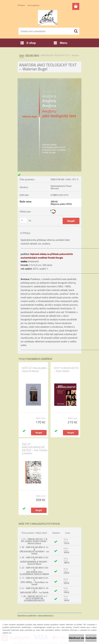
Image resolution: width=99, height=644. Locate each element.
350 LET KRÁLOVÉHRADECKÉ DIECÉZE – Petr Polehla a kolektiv (35, 449)
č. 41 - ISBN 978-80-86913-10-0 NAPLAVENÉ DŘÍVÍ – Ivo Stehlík (34, 590)
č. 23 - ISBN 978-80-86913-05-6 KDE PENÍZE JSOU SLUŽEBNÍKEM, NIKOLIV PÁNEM (34, 571)
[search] (76, 31)
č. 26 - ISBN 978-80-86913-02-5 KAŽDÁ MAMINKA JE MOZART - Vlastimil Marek (34, 561)
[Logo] (48, 18)
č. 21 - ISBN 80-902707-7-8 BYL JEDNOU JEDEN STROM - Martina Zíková (34, 541)
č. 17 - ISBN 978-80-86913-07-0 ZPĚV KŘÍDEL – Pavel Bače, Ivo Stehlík (34, 581)
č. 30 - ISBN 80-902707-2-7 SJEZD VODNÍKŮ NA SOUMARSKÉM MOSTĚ (34, 598)
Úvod (22, 55)
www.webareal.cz (46, 615)
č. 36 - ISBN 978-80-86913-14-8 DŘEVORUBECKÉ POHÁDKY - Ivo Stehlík (34, 550)
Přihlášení (21, 5)
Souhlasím (91, 638)
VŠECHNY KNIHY (32, 55)
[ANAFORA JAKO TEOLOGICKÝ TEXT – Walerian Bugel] (50, 80)
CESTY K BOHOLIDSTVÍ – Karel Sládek (66, 370)
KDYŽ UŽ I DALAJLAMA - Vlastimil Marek (35, 370)
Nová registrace (33, 5)
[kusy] (23, 220)
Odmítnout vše (77, 638)
